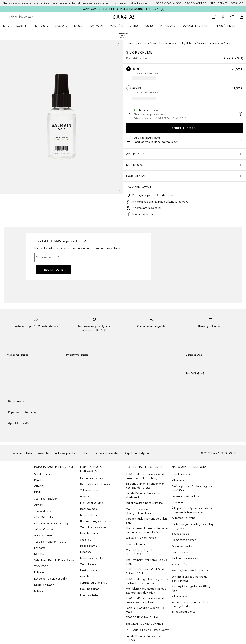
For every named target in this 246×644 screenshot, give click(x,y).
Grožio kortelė (195, 3)
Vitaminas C (179, 596)
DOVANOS (237, 3)
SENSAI (39, 591)
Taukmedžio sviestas (185, 558)
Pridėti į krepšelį (185, 128)
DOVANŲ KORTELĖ (16, 26)
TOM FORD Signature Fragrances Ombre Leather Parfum (147, 581)
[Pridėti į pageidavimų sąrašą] (118, 45)
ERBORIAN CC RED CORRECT (145, 624)
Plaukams (168, 26)
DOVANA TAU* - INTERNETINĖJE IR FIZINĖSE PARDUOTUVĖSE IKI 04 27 (118, 9)
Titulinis (131, 44)
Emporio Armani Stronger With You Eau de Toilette (145, 486)
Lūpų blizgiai (88, 577)
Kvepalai (97, 26)
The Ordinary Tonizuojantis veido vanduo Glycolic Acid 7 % (147, 530)
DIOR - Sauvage (44, 585)
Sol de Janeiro (43, 474)
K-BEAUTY (42, 26)
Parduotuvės (218, 3)
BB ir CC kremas (90, 515)
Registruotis (54, 270)
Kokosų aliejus (181, 564)
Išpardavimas (89, 509)
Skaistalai (86, 540)
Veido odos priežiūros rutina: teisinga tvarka (190, 604)
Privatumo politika (21, 453)
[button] (123, 401)
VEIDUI (134, 26)
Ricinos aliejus (181, 552)
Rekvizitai (43, 453)
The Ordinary (43, 511)
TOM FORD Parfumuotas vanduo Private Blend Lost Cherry (147, 476)
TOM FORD (41, 566)
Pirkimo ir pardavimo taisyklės (100, 453)
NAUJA (79, 26)
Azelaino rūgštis (182, 546)
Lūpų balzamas (90, 589)
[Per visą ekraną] (118, 189)
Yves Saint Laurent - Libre (50, 542)
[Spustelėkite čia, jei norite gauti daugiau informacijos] (163, 9)
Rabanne (40, 573)
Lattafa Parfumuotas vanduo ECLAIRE (144, 638)
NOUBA (39, 554)
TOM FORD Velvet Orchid (142, 618)
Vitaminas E (179, 480)
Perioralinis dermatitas (186, 496)
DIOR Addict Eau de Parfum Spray (147, 630)
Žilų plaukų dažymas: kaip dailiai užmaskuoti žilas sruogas (192, 510)
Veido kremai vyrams (93, 527)
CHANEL (39, 486)
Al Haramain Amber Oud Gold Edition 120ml (145, 571)
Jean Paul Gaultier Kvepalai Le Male (145, 610)
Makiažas (86, 497)
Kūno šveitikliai (89, 595)
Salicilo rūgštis (181, 474)
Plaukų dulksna (186, 44)
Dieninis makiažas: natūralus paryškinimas (190, 579)
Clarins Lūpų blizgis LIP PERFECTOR (140, 552)
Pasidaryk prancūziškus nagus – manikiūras (192, 488)
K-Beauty (86, 552)
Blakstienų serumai (92, 503)
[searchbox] (37, 17)
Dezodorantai (89, 546)
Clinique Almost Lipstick (141, 538)
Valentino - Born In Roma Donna (54, 560)
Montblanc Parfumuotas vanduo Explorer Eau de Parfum (146, 591)
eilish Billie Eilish (44, 517)
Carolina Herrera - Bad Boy (51, 523)
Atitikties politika (65, 453)
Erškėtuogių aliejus (184, 612)
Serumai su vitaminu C (94, 583)
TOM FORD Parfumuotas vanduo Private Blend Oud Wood (147, 600)
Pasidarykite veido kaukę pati (190, 571)
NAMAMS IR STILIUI (195, 26)
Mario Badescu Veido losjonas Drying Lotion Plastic (145, 511)
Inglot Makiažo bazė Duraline (144, 503)
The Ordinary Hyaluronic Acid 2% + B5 (147, 562)
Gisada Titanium (136, 544)
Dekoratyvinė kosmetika (95, 484)
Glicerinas (178, 502)
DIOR (37, 493)
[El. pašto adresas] (89, 258)
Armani (39, 505)
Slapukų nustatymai (137, 453)
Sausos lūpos (180, 534)
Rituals (38, 480)
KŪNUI (150, 26)
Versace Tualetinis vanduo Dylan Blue (146, 521)
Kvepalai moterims (163, 44)
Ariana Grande (44, 529)
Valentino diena (90, 490)
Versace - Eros (43, 536)
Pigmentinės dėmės (184, 540)
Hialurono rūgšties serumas (97, 521)
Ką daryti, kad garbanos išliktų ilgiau (191, 588)
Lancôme (40, 548)
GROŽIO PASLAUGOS (169, 3)
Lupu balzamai (89, 533)
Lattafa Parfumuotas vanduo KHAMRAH (144, 495)
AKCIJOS (61, 26)
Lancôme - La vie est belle (51, 579)
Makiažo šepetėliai (92, 558)
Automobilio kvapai (184, 518)
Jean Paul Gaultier (46, 499)
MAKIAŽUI (116, 26)
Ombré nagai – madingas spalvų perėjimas (192, 526)
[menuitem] (18, 26)
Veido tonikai (88, 564)
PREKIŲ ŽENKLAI (224, 26)
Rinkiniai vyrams (90, 570)
